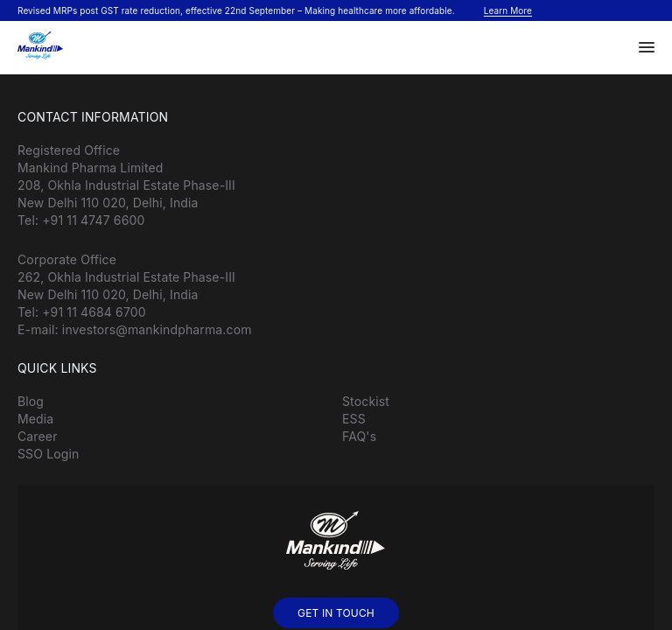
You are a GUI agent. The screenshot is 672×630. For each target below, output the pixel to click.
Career (38, 436)
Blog (31, 401)
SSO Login (48, 454)
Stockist (366, 401)
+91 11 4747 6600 (93, 220)
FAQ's (359, 436)
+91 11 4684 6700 (94, 312)
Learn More (508, 10)
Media (35, 419)
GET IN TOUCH (336, 613)
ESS (354, 419)
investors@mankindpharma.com (157, 329)
